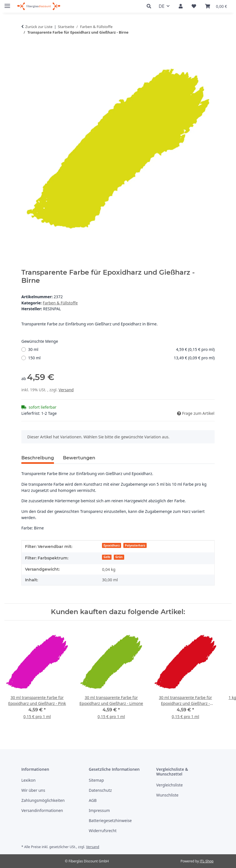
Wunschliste (167, 795)
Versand (66, 390)
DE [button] (162, 6)
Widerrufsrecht (103, 831)
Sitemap (96, 780)
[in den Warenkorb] (26, 50)
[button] (150, 6)
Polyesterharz (135, 545)
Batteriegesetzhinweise (110, 820)
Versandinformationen (42, 810)
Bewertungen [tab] (79, 458)
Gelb (107, 557)
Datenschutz (100, 790)
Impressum (99, 810)
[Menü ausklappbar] (7, 4)
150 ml (121, 358)
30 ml (121, 349)
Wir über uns (33, 790)
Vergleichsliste (169, 785)
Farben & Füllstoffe (60, 303)
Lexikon (29, 780)
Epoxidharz (112, 545)
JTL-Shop (207, 861)
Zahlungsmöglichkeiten (43, 800)
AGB (93, 800)
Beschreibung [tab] (38, 458)
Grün (119, 557)
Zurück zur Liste (39, 27)
